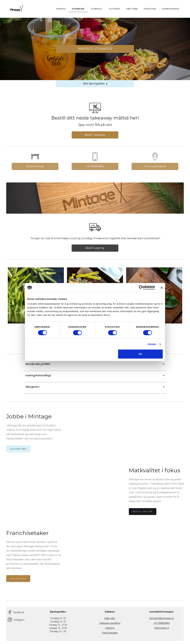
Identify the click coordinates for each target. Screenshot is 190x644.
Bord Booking (35, 166)
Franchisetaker (110, 633)
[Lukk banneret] (162, 288)
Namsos (61, 9)
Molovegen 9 (162, 628)
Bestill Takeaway (95, 135)
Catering (110, 628)
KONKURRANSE (171, 9)
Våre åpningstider (95, 84)
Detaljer (152, 344)
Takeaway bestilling (110, 623)
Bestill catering (95, 248)
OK (140, 354)
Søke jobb (110, 618)
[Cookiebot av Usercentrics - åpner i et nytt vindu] (141, 288)
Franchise (150, 9)
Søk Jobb (132, 9)
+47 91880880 (95, 166)
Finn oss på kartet (155, 166)
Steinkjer (78, 9)
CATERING (114, 9)
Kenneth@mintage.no (162, 618)
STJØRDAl (97, 9)
